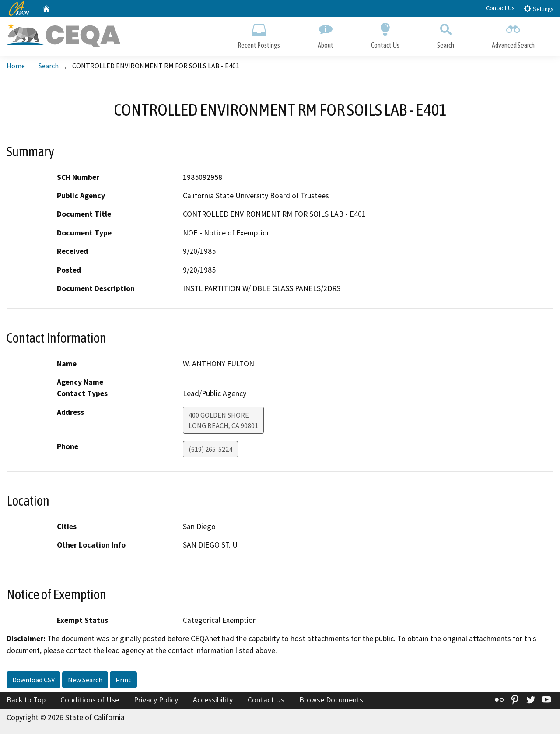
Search (446, 34)
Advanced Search (513, 34)
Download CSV (33, 680)
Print (123, 680)
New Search (85, 680)
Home (16, 66)
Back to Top (26, 700)
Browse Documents (331, 700)
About (325, 34)
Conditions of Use (90, 700)
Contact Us (500, 8)
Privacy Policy (156, 700)
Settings (538, 9)
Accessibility (213, 700)
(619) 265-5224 (210, 450)
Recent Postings (259, 34)
